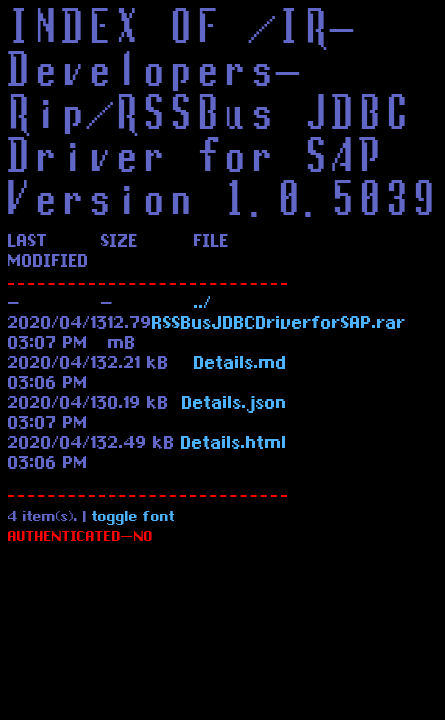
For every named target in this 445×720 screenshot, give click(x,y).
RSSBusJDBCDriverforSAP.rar (279, 325)
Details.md (240, 365)
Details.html (234, 445)
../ (203, 305)
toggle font (133, 518)
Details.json (234, 405)
